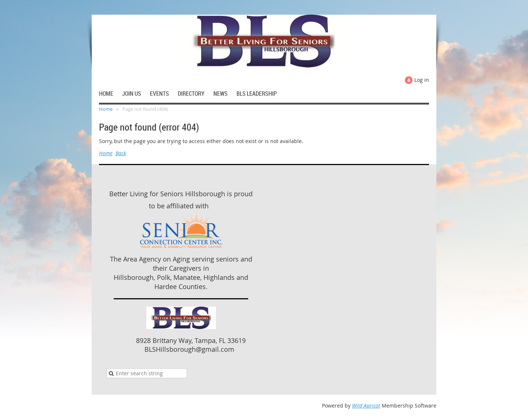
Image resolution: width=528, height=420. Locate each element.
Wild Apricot (366, 406)
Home (106, 109)
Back (121, 153)
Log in (422, 80)
